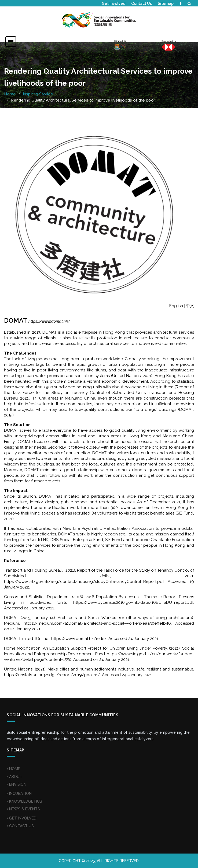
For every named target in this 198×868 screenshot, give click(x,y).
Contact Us (142, 3)
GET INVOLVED (22, 818)
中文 (190, 306)
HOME (13, 769)
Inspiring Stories (38, 94)
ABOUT (14, 777)
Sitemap (166, 3)
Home (10, 94)
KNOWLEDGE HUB (24, 801)
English (176, 306)
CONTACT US (20, 826)
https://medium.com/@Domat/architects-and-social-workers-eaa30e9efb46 (97, 623)
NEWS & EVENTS (23, 809)
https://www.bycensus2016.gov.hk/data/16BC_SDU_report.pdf (133, 602)
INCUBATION (19, 794)
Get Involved (113, 3)
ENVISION (16, 784)
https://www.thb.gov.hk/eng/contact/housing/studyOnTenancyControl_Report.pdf (84, 582)
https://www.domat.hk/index (79, 639)
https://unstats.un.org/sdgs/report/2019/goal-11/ (52, 675)
